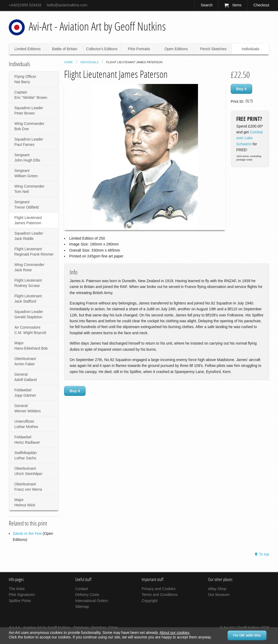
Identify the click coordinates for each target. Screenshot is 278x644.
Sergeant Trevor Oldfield (26, 205)
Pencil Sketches (213, 49)
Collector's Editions (102, 49)
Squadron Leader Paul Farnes (29, 142)
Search (207, 5)
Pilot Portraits (139, 49)
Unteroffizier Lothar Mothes (26, 424)
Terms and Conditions (160, 595)
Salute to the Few (27, 533)
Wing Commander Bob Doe (29, 126)
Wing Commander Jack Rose (29, 267)
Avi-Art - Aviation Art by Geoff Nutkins (97, 27)
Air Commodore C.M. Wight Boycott (30, 330)
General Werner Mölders (28, 408)
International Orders (92, 601)
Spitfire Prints (20, 601)
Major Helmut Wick (25, 502)
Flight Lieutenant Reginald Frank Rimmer (34, 252)
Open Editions (176, 49)
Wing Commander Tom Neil (29, 189)
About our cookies (174, 633)
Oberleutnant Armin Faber (25, 361)
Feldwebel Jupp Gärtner (25, 393)
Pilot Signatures (22, 595)
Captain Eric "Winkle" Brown (31, 95)
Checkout (261, 5)
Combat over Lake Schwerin (250, 138)
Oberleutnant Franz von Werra (28, 487)
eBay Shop (217, 589)
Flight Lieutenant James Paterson (28, 220)
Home (68, 62)
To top (264, 554)
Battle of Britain (65, 49)
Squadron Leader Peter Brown (29, 111)
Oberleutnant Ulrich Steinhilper (28, 471)
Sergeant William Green (26, 173)
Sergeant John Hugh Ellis (27, 158)
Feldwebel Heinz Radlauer (27, 440)
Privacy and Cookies (159, 589)
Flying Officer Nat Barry (25, 79)
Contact (82, 589)
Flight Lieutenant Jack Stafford (28, 299)
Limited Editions (28, 49)
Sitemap (82, 607)
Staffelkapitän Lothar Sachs (26, 455)
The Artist (17, 589)
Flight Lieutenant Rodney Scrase (28, 283)
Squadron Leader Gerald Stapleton (29, 314)
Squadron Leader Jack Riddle (29, 236)
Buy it (241, 89)
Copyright (150, 601)
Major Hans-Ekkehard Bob (31, 346)
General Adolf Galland (26, 377)
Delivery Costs (87, 595)
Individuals (251, 49)
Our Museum (219, 595)
